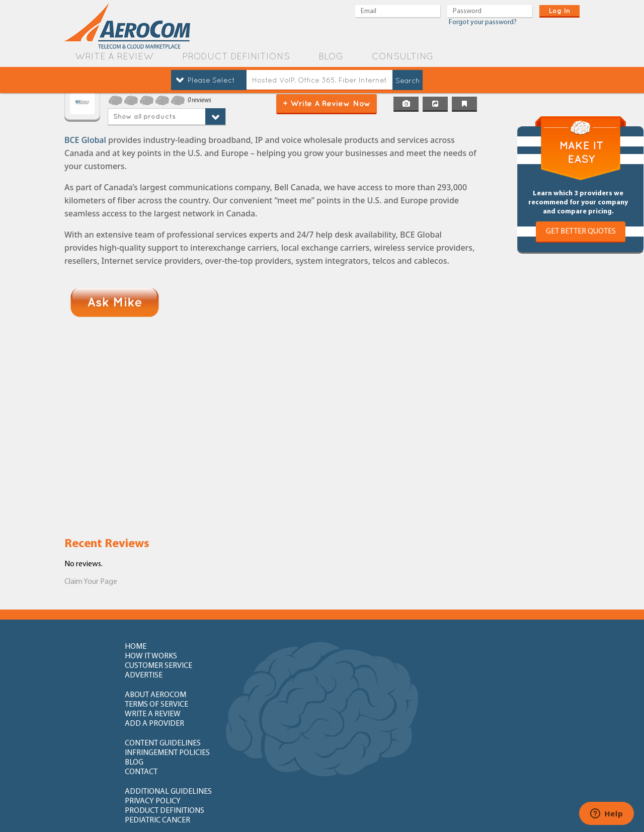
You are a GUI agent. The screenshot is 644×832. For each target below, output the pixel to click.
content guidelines (163, 686)
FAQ (242, 725)
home (136, 647)
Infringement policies (277, 686)
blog (331, 56)
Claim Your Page (91, 582)
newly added (482, 761)
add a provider (484, 666)
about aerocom (155, 666)
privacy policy (262, 706)
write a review (114, 56)
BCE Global (85, 140)
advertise (473, 647)
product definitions (236, 56)
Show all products (144, 116)
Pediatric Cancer (487, 706)
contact (470, 686)
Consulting (403, 56)
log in (559, 11)
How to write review (164, 725)
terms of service (266, 666)
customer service (378, 647)
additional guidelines (168, 706)
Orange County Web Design (529, 811)
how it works (261, 647)
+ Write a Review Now (327, 103)
